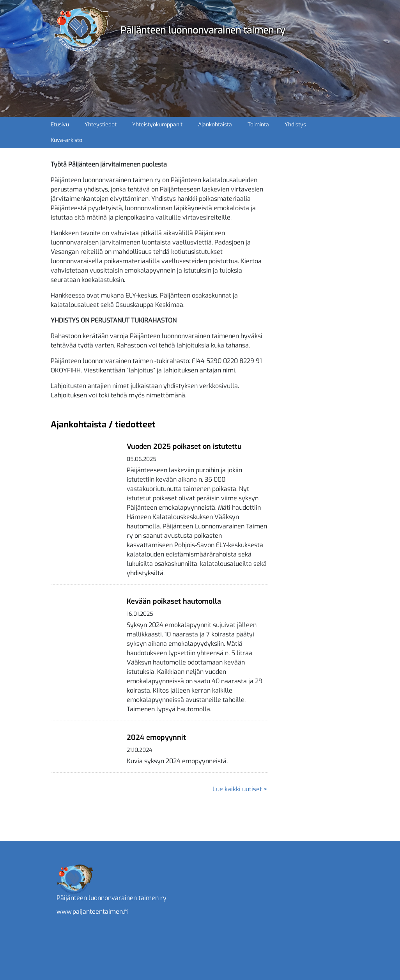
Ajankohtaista (215, 125)
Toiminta (258, 125)
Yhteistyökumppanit (157, 125)
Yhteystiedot (101, 125)
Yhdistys (295, 125)
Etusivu (60, 125)
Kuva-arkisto (66, 140)
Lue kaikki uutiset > (240, 789)
